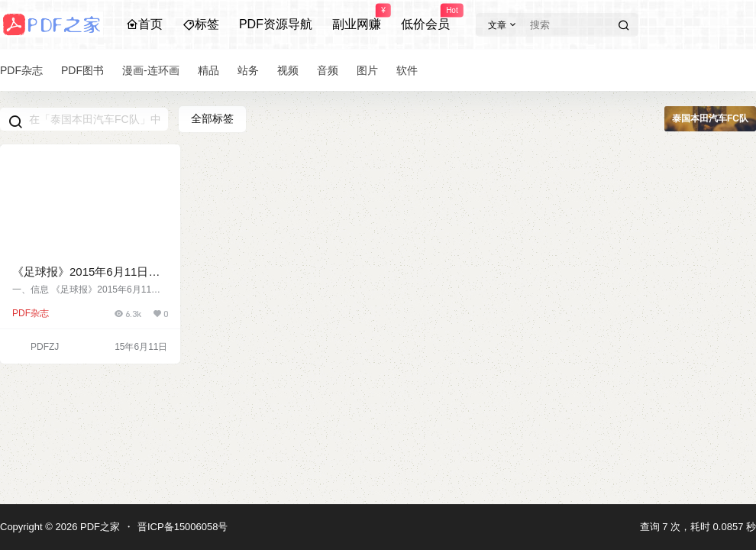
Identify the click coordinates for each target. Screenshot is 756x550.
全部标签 (212, 118)
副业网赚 (357, 18)
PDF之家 (99, 527)
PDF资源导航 (276, 24)
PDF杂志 (31, 313)
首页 (144, 24)
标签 (201, 24)
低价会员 (425, 18)
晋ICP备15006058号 (183, 527)
